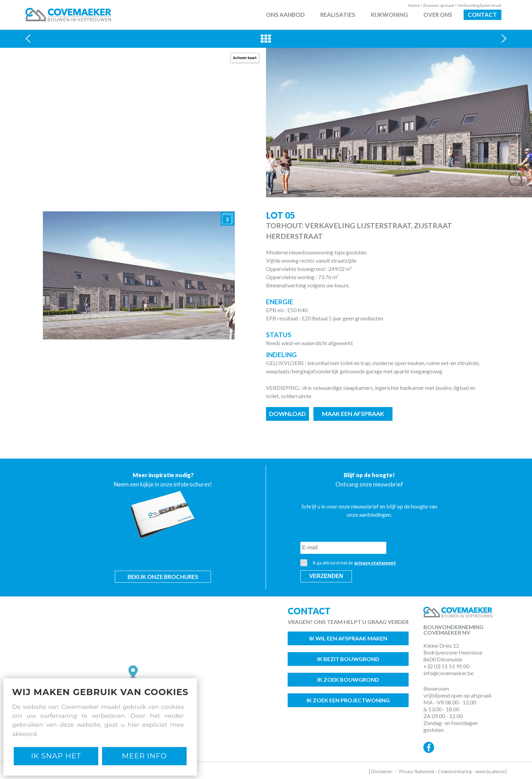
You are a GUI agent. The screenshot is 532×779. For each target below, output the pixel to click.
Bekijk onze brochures (163, 577)
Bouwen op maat (441, 5)
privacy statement (375, 563)
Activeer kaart (245, 58)
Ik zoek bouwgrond (348, 679)
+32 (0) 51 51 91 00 (446, 666)
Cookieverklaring (455, 771)
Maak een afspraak (353, 414)
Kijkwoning (389, 15)
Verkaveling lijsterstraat (480, 5)
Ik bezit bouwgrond (348, 659)
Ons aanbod (285, 15)
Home (416, 5)
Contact (482, 15)
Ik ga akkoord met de (348, 563)
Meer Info (145, 756)
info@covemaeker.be (448, 673)
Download (287, 414)
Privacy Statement (417, 771)
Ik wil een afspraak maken (348, 638)
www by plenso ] (491, 771)
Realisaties (338, 15)
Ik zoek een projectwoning (348, 700)
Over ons (438, 15)
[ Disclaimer (381, 771)
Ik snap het (56, 756)
